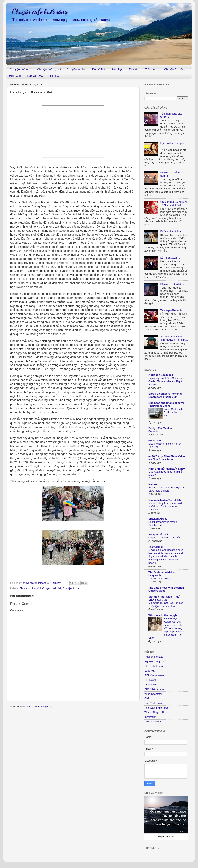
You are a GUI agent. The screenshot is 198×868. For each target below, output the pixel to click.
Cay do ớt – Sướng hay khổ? (164, 538)
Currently (154, 431)
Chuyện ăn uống (175, 69)
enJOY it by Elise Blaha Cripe (167, 456)
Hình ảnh (15, 76)
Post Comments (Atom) (40, 706)
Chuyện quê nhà (20, 69)
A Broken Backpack (161, 375)
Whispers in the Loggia (163, 615)
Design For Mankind (161, 428)
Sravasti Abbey (158, 519)
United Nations (153, 722)
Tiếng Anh (152, 69)
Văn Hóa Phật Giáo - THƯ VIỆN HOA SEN (164, 598)
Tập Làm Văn (36, 76)
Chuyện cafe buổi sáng (40, 11)
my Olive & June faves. (161, 459)
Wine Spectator (153, 694)
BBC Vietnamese (154, 689)
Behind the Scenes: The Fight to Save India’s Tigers (166, 489)
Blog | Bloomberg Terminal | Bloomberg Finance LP (166, 395)
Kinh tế (55, 76)
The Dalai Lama (154, 666)
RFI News (150, 680)
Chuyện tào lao (76, 69)
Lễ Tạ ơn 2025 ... (170, 258)
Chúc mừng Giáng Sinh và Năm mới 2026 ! (174, 204)
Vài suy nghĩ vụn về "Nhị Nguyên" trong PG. (174, 338)
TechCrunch (156, 547)
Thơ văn (134, 69)
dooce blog (155, 441)
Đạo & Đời (99, 69)
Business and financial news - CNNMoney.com (166, 404)
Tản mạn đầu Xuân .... (173, 310)
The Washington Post (157, 708)
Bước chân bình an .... (173, 231)
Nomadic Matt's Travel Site (165, 500)
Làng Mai (150, 671)
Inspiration (150, 717)
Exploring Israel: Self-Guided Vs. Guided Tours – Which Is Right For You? (166, 381)
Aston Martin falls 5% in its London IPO (173, 412)
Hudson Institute (154, 657)
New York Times (154, 703)
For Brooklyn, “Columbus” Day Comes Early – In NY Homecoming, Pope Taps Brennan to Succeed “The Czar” (167, 628)
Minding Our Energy (160, 578)
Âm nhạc (117, 69)
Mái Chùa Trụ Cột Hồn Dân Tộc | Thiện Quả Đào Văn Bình (166, 605)
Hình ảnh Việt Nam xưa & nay (167, 469)
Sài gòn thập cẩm (159, 534)
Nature (153, 484)
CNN (147, 698)
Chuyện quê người (49, 69)
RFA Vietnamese (154, 675)
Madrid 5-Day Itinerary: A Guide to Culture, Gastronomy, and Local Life (166, 506)
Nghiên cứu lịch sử (155, 661)
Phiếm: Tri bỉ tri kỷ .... (172, 284)
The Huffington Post (156, 712)
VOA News (151, 685)
